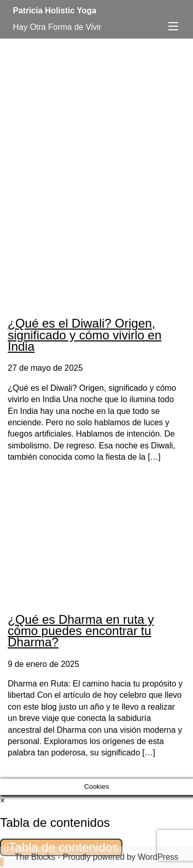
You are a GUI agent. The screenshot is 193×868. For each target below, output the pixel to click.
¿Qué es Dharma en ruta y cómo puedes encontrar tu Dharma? (81, 631)
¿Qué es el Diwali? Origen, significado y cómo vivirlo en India (85, 335)
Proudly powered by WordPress (121, 857)
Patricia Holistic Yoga (55, 11)
